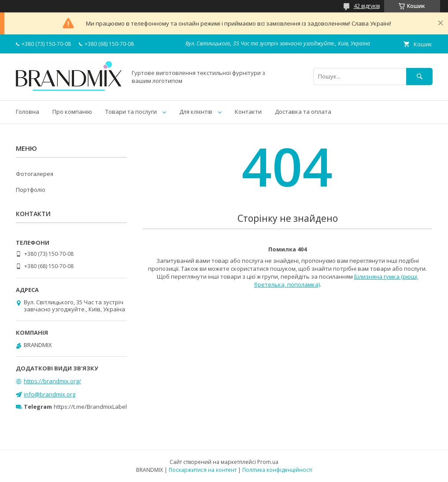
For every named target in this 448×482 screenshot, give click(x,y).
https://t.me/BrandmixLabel (90, 407)
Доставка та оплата (303, 112)
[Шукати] (419, 77)
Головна (28, 112)
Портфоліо (31, 190)
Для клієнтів (196, 112)
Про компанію (72, 112)
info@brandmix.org (50, 394)
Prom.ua (268, 462)
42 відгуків (367, 6)
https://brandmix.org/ (52, 381)
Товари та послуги (131, 112)
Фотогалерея (35, 174)
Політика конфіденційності (277, 470)
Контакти (248, 112)
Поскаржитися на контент (203, 470)
